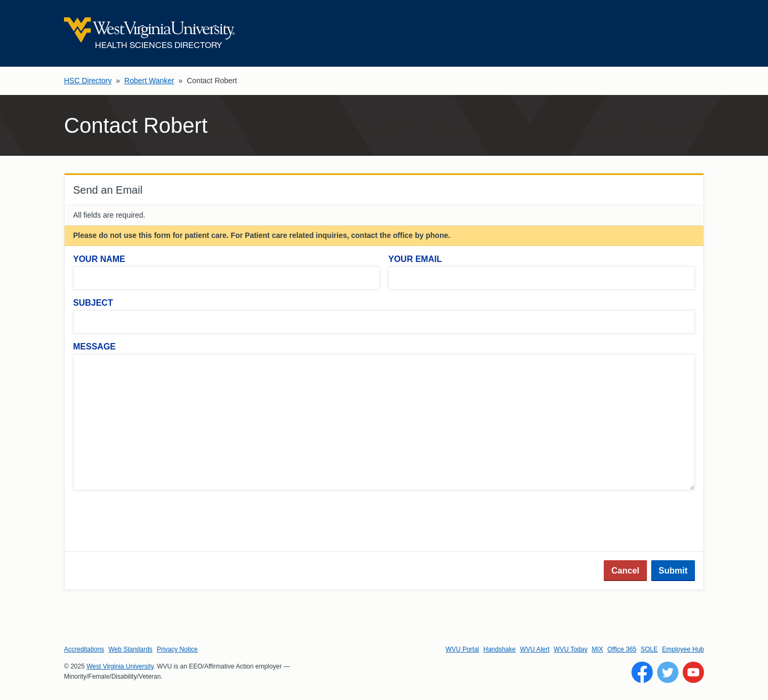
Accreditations (84, 649)
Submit (673, 571)
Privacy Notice (177, 649)
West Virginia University (120, 666)
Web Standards (130, 649)
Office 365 (622, 649)
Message (94, 347)
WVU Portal (463, 649)
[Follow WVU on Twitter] (668, 672)
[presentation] (154, 522)
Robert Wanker (149, 81)
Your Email (415, 259)
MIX (597, 649)
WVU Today (570, 649)
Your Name (99, 259)
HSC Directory (88, 81)
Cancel (625, 571)
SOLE (649, 649)
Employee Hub (683, 649)
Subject (93, 303)
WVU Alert (535, 649)
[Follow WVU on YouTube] (693, 672)
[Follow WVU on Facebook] (642, 672)
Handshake (499, 649)
